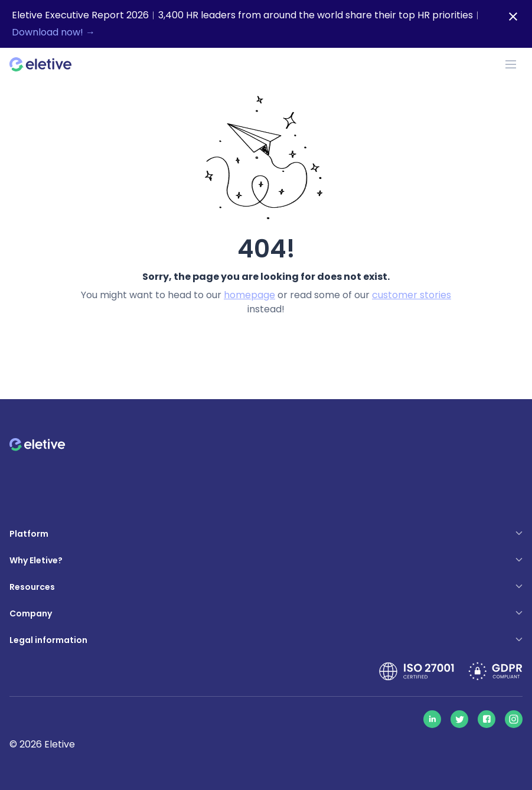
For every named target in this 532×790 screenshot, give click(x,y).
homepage (249, 295)
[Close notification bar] (513, 17)
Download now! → (53, 32)
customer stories (412, 295)
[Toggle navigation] (511, 64)
